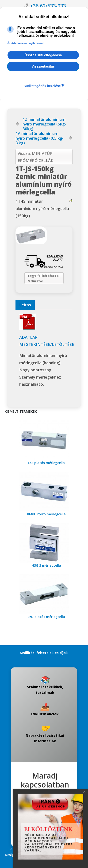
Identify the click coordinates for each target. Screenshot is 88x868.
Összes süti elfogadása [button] (43, 55)
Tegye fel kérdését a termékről (43, 278)
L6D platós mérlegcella (46, 617)
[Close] (84, 792)
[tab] (25, 305)
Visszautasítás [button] (43, 66)
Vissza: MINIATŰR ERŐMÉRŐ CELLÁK (35, 157)
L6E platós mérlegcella (46, 463)
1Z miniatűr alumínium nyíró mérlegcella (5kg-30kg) (44, 124)
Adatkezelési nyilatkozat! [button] (28, 43)
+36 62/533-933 (48, 6)
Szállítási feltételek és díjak (44, 653)
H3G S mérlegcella (46, 565)
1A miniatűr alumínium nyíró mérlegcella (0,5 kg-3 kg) (40, 138)
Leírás (25, 305)
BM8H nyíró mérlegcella (46, 514)
